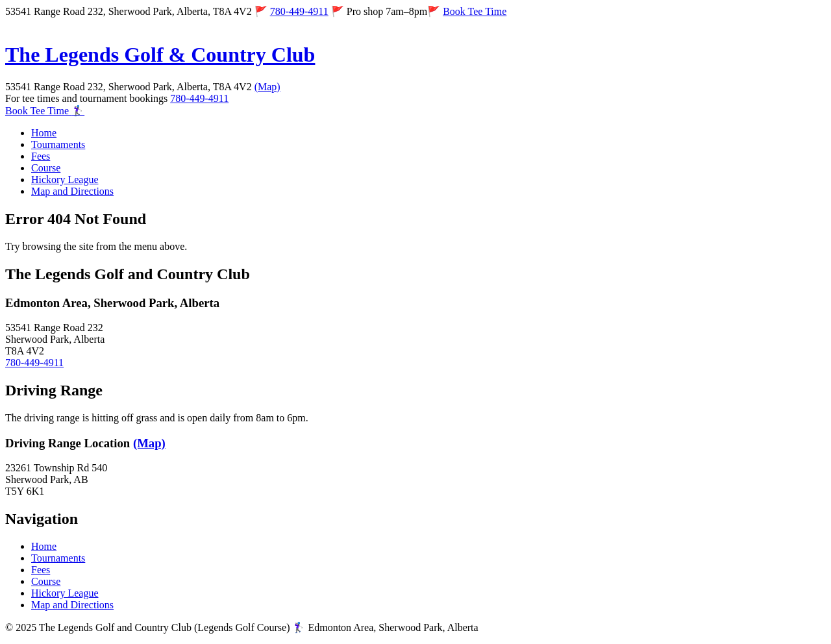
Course (46, 168)
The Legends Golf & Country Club (160, 55)
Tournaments (58, 144)
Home (44, 133)
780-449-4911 (299, 11)
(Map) (267, 87)
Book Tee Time (475, 11)
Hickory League (65, 180)
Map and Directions (72, 191)
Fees (41, 156)
